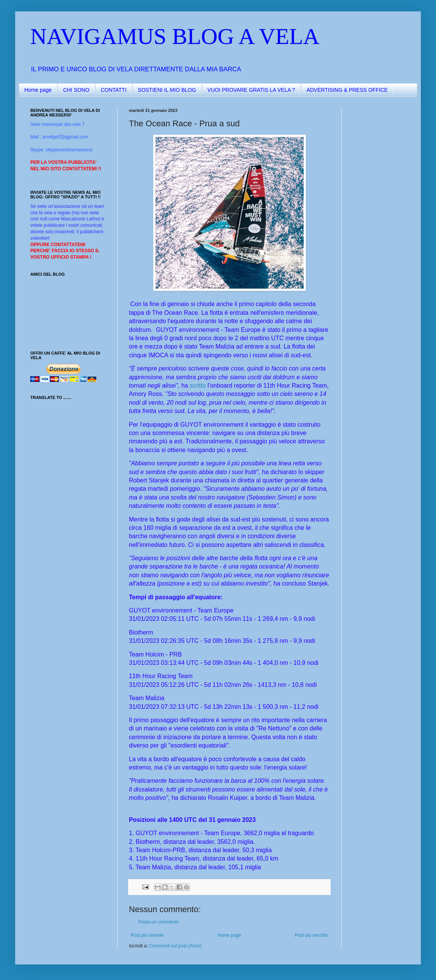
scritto (198, 386)
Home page (38, 90)
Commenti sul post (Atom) (175, 946)
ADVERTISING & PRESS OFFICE (347, 90)
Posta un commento (159, 922)
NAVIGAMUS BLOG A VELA (175, 36)
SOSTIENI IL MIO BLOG (167, 90)
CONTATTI (114, 90)
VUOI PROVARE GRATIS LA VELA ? (251, 90)
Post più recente (147, 935)
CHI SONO (76, 90)
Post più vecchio (311, 935)
